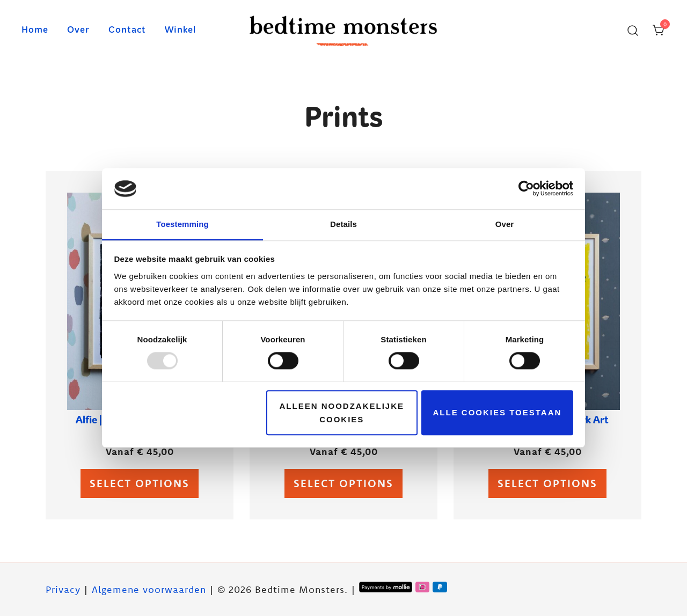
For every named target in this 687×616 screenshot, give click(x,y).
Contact (127, 31)
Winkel (180, 31)
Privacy (63, 589)
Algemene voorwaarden (149, 589)
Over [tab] (505, 224)
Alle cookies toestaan (498, 412)
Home (35, 31)
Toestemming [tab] (182, 224)
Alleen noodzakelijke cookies (342, 413)
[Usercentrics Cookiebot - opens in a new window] (526, 189)
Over (78, 31)
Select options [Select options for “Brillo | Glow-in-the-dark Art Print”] (343, 483)
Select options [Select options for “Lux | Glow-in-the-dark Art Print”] (547, 483)
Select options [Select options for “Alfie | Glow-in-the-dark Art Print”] (140, 483)
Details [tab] (343, 224)
